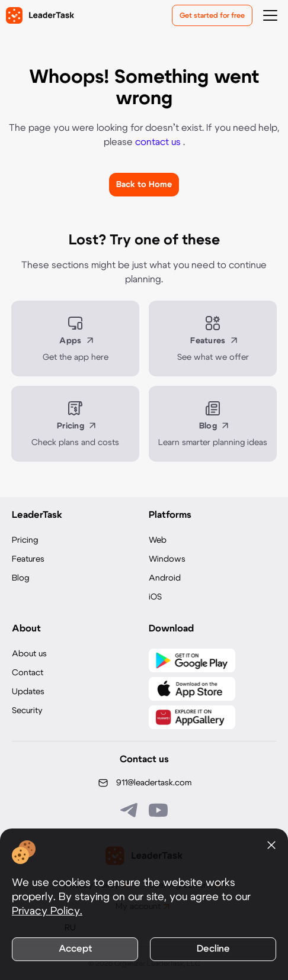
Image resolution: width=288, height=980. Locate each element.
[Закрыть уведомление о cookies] (271, 845)
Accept (75, 949)
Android (165, 578)
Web (158, 540)
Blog (20, 578)
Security (27, 711)
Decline (213, 949)
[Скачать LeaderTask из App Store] (192, 689)
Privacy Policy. (47, 911)
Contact (28, 673)
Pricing (25, 540)
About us (29, 654)
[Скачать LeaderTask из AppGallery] (192, 717)
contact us (159, 142)
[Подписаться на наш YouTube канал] (158, 810)
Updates (28, 692)
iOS (155, 597)
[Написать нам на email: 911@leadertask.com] (144, 783)
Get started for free (212, 15)
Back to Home (144, 185)
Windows (167, 559)
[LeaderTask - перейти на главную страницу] (40, 15)
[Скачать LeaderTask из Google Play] (192, 660)
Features (28, 559)
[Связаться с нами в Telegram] (130, 810)
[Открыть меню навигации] (270, 15)
